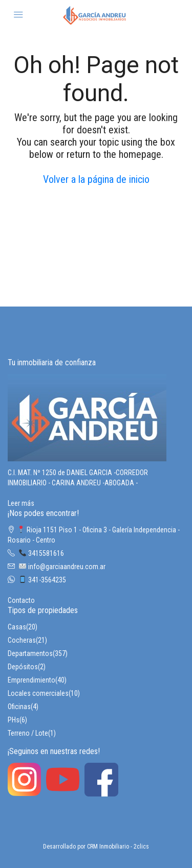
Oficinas (19, 707)
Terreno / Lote (28, 733)
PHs (14, 720)
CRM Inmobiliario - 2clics (118, 847)
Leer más (21, 503)
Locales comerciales (38, 693)
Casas (17, 627)
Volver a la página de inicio (96, 179)
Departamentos (30, 653)
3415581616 (41, 553)
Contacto (21, 600)
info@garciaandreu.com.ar (62, 567)
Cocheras (22, 640)
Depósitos (23, 667)
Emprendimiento (31, 680)
